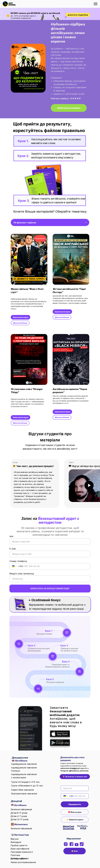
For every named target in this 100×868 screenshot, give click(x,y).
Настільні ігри (22, 835)
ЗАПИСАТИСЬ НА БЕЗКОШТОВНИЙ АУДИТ (50, 588)
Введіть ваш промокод (22, 574)
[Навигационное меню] (96, 4)
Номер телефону (18, 561)
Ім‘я (11, 536)
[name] (75, 788)
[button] (69, 108)
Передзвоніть (75, 804)
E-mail (12, 549)
